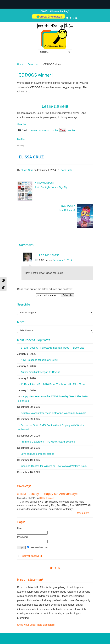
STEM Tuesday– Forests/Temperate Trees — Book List (52, 348)
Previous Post (45, 183)
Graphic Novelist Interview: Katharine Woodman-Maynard (53, 413)
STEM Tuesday (46, 498)
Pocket (71, 130)
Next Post (68, 206)
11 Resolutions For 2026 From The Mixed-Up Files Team (53, 384)
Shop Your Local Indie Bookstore (36, 625)
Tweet (34, 130)
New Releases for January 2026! (39, 360)
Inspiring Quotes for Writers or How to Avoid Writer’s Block (54, 466)
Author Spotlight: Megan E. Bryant (40, 372)
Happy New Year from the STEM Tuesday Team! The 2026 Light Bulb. (53, 399)
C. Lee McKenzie (47, 255)
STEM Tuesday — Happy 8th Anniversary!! (47, 494)
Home (20, 64)
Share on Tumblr (49, 130)
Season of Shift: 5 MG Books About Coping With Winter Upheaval (51, 427)
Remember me (37, 547)
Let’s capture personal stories (37, 454)
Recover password (31, 556)
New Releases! (67, 210)
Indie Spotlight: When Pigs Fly (51, 187)
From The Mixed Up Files (55, 36)
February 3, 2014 (62, 260)
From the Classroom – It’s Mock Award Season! (48, 442)
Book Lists (33, 64)
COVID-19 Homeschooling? (55, 11)
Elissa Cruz (31, 157)
